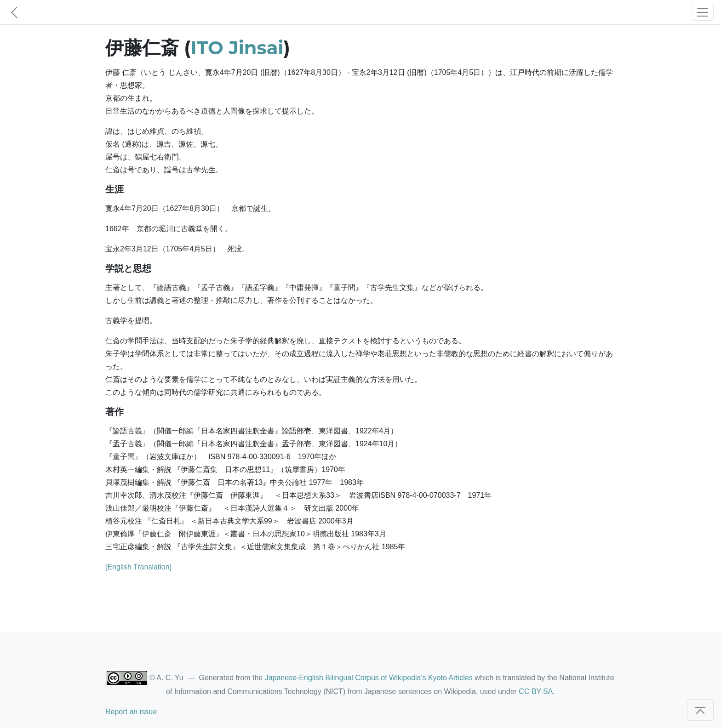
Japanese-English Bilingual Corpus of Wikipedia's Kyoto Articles (369, 678)
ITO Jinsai (237, 48)
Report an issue (131, 712)
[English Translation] (138, 567)
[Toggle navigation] (703, 12)
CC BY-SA (536, 691)
